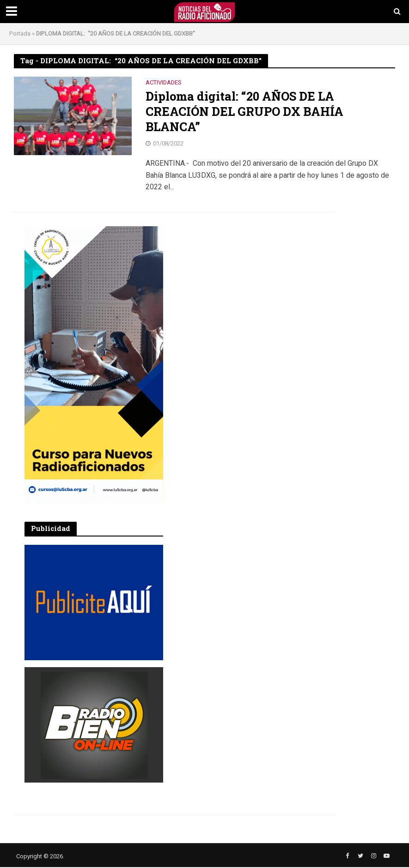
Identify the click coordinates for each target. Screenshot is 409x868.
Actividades (164, 83)
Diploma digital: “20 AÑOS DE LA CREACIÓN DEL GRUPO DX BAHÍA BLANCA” (245, 112)
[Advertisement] (246, 284)
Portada (20, 33)
